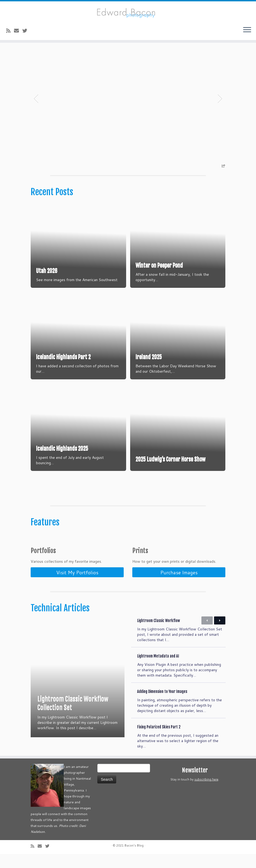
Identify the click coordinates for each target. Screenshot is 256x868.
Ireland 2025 (149, 357)
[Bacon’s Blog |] (128, 12)
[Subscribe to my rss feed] (10, 31)
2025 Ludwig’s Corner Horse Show (170, 459)
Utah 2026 (47, 271)
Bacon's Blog (134, 845)
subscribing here (206, 779)
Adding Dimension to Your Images (162, 691)
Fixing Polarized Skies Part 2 (159, 727)
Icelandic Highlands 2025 (62, 448)
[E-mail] (18, 31)
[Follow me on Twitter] (26, 31)
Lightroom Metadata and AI (158, 656)
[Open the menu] (247, 30)
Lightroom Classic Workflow (159, 621)
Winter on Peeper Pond (159, 265)
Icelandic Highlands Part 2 (63, 357)
